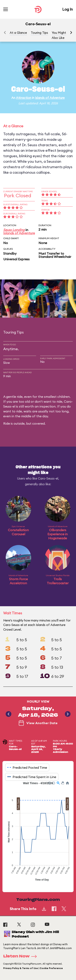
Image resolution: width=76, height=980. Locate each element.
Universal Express (16, 259)
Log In (67, 9)
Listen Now (21, 956)
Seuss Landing (14, 230)
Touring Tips (39, 33)
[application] (38, 834)
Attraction (24, 98)
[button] (71, 33)
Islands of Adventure (50, 98)
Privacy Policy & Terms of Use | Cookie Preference (33, 968)
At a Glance (18, 33)
